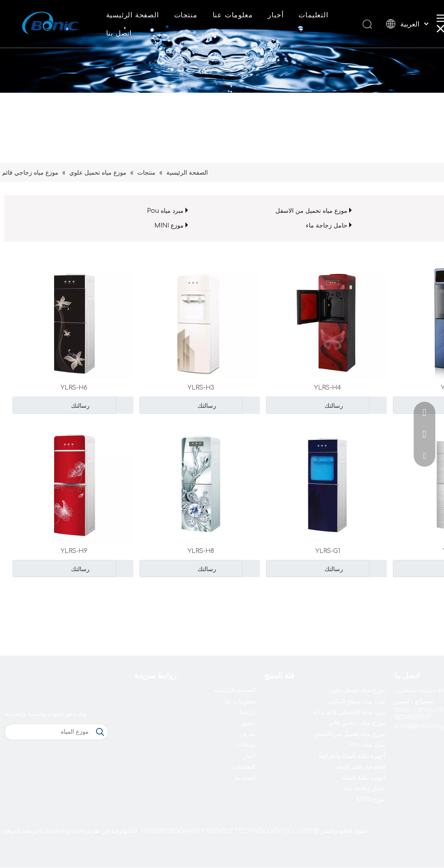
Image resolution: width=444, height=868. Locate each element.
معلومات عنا (233, 15)
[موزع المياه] (49, 732)
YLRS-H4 (327, 388)
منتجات (186, 15)
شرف (248, 734)
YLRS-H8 (201, 551)
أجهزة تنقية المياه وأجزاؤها (352, 756)
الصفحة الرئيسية (133, 15)
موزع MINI (169, 226)
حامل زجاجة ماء (327, 226)
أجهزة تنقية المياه (364, 778)
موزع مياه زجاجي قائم (357, 723)
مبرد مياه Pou (165, 211)
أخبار (275, 15)
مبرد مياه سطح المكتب (356, 701)
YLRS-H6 (74, 388)
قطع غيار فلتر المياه (361, 767)
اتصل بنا (119, 33)
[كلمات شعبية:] (100, 732)
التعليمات (313, 15)
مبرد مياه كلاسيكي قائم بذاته (349, 712)
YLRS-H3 (201, 388)
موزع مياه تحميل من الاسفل (311, 211)
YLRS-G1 (328, 551)
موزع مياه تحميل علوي (357, 690)
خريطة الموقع (22, 831)
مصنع (249, 723)
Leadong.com (63, 831)
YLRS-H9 (74, 551)
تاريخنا (248, 712)
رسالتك (306, 405)
